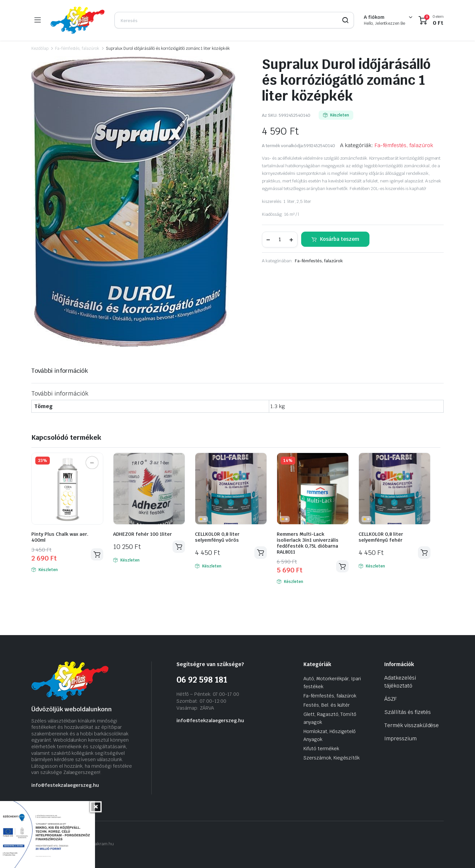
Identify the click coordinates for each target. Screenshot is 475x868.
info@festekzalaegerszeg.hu (65, 785)
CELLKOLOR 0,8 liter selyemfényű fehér (381, 537)
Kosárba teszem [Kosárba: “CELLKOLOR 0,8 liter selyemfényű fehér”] (424, 553)
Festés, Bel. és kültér (327, 705)
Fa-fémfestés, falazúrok (77, 48)
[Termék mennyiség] (280, 240)
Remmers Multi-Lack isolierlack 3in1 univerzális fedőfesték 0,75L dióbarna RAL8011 (308, 543)
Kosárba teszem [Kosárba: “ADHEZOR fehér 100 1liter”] (179, 547)
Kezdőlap (40, 48)
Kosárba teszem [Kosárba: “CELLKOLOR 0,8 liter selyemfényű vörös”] (261, 553)
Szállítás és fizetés (408, 712)
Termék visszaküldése (412, 725)
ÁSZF (391, 699)
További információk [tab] (60, 371)
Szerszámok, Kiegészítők (332, 758)
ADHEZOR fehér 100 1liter (142, 534)
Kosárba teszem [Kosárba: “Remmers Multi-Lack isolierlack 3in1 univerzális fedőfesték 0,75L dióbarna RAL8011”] (342, 566)
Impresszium (400, 739)
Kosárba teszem (340, 239)
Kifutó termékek (321, 749)
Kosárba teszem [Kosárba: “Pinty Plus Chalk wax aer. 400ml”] (97, 555)
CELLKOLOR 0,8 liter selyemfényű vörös (217, 537)
